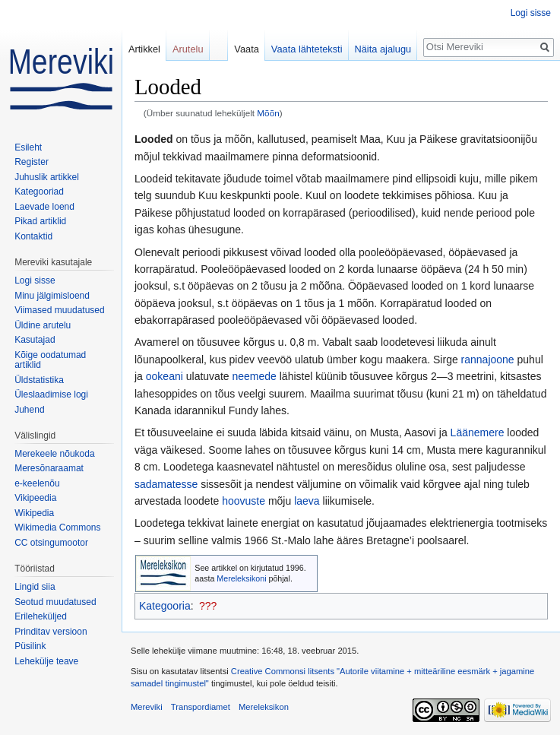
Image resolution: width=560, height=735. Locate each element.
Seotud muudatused (55, 602)
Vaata (247, 49)
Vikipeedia (35, 498)
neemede (254, 376)
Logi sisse (531, 13)
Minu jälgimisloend (52, 296)
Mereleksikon (264, 707)
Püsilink (30, 646)
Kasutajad (35, 340)
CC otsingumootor (51, 543)
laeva (307, 501)
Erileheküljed (41, 616)
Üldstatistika (39, 380)
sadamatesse (166, 484)
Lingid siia (35, 587)
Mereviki (147, 707)
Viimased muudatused (60, 310)
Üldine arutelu (43, 325)
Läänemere (478, 432)
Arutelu (188, 49)
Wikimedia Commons (57, 527)
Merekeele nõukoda (54, 454)
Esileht (28, 147)
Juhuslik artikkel (47, 177)
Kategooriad (39, 192)
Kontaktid (33, 236)
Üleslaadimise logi (51, 394)
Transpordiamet (201, 707)
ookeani (165, 376)
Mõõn (268, 113)
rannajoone (488, 360)
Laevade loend (44, 207)
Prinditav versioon (51, 632)
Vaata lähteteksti (307, 49)
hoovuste (244, 501)
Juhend (29, 410)
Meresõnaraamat (49, 468)
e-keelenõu (37, 483)
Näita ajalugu (383, 49)
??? (208, 606)
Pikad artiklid (40, 221)
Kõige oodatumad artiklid (50, 360)
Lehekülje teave (46, 661)
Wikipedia (34, 513)
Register (32, 162)
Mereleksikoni (241, 578)
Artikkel (144, 49)
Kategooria (165, 606)
